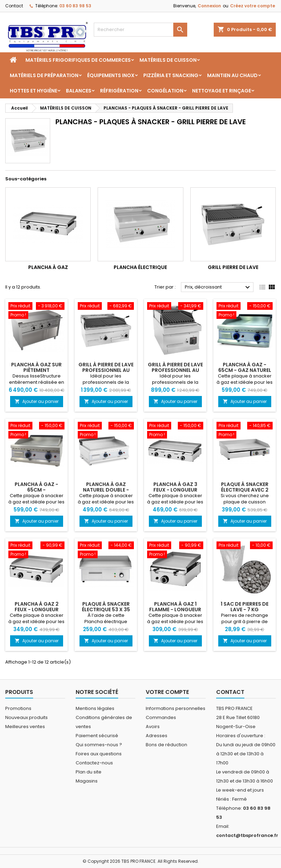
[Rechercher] (141, 30)
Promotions (18, 708)
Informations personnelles (176, 708)
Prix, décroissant (218, 287)
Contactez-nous (94, 763)
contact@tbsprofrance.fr (247, 835)
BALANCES (79, 91)
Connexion (209, 6)
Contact (14, 6)
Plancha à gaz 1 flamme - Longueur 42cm (175, 609)
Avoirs (153, 727)
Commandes (161, 717)
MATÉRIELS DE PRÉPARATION (44, 75)
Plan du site (89, 772)
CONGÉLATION (165, 91)
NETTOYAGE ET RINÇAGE (222, 91)
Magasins (87, 781)
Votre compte (167, 692)
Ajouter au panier (37, 401)
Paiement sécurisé (97, 736)
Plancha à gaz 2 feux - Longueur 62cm (37, 609)
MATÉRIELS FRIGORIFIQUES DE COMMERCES (78, 60)
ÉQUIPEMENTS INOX (111, 75)
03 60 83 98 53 (75, 6)
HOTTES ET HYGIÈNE (33, 91)
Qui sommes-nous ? (99, 745)
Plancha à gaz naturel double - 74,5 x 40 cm (106, 490)
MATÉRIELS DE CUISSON (168, 60)
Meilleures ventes (25, 727)
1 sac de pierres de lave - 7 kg (245, 607)
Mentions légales (95, 708)
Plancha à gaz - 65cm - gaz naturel (245, 367)
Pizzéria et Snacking (171, 75)
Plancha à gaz (48, 267)
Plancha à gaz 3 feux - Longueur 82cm (175, 490)
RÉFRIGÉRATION (119, 91)
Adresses (157, 736)
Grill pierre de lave (233, 267)
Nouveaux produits (26, 717)
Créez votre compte (253, 6)
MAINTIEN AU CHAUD (232, 75)
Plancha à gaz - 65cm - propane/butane (37, 490)
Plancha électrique (140, 267)
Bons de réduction (166, 745)
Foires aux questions (99, 754)
